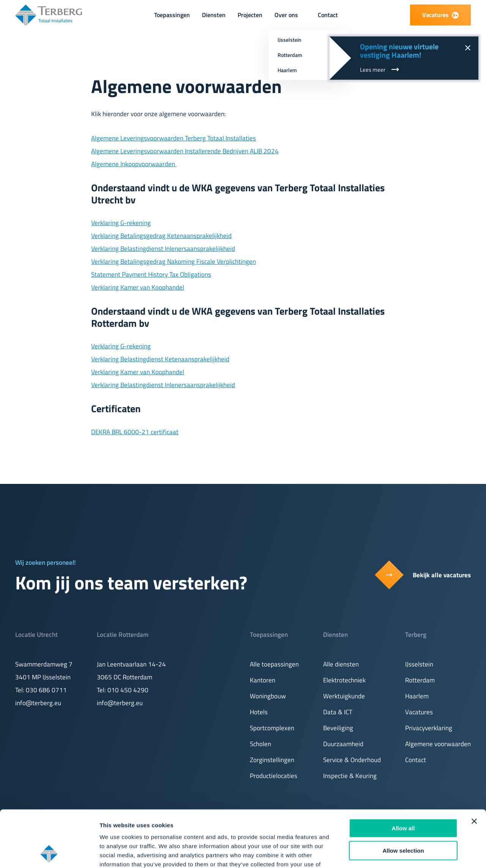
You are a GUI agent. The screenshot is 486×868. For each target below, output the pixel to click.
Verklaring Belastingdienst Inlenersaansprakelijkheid (163, 249)
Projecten (250, 15)
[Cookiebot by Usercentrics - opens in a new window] (49, 853)
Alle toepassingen (274, 664)
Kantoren (263, 680)
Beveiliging (338, 728)
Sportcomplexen (272, 728)
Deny (403, 820)
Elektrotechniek (344, 680)
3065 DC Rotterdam (125, 677)
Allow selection (403, 798)
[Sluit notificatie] (467, 47)
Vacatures (419, 712)
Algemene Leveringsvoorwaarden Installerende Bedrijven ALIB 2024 (185, 151)
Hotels (259, 712)
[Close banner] (474, 768)
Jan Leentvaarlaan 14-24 (131, 664)
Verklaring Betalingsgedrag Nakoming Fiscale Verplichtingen (174, 262)
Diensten (214, 15)
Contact (328, 15)
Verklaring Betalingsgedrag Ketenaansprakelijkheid (161, 236)
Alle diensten (341, 664)
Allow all (403, 775)
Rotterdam (420, 680)
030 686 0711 (46, 690)
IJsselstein (419, 664)
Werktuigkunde (344, 696)
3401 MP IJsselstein (43, 677)
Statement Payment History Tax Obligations (151, 274)
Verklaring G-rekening (121, 223)
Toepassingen (172, 15)
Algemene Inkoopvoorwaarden (134, 164)
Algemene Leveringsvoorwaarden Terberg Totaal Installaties (174, 138)
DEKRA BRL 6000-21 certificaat (135, 432)
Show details (398, 853)
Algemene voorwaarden (438, 744)
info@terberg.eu (38, 703)
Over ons (286, 15)
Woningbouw (268, 696)
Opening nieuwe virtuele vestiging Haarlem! (399, 51)
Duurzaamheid (343, 744)
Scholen (260, 744)
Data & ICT (338, 712)
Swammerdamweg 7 (44, 664)
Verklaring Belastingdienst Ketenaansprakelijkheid (160, 359)
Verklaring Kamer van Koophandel (138, 287)
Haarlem (417, 696)
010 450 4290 (128, 690)
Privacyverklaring (429, 728)
